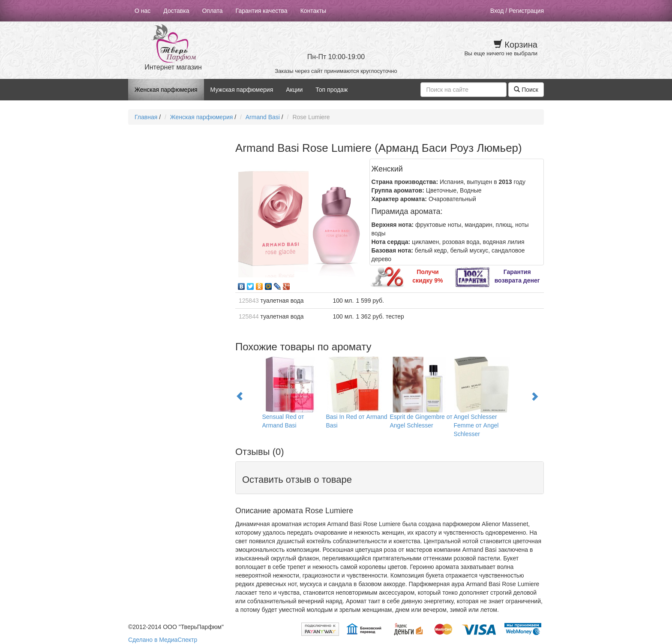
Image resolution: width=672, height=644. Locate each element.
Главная (146, 117)
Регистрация (526, 11)
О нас (142, 11)
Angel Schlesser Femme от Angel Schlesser (476, 425)
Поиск (526, 90)
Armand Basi (263, 117)
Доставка (176, 11)
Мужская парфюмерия (242, 90)
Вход (497, 11)
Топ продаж (331, 90)
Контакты (313, 11)
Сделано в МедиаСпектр (163, 640)
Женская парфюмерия (166, 90)
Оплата (212, 11)
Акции (294, 90)
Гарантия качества (262, 11)
